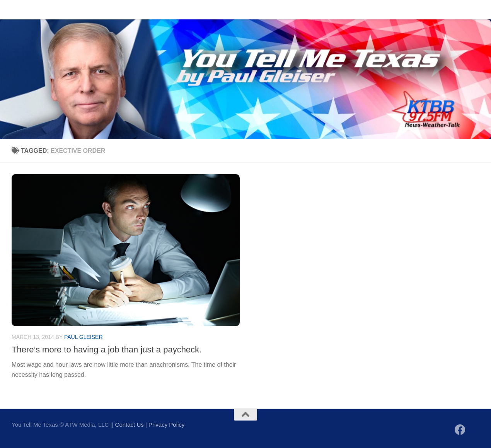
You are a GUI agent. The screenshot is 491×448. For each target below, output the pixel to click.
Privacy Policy (166, 425)
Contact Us (48, 9)
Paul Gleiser (84, 337)
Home (14, 9)
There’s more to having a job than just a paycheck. (107, 350)
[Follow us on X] (474, 430)
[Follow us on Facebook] (460, 430)
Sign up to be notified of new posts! (122, 9)
